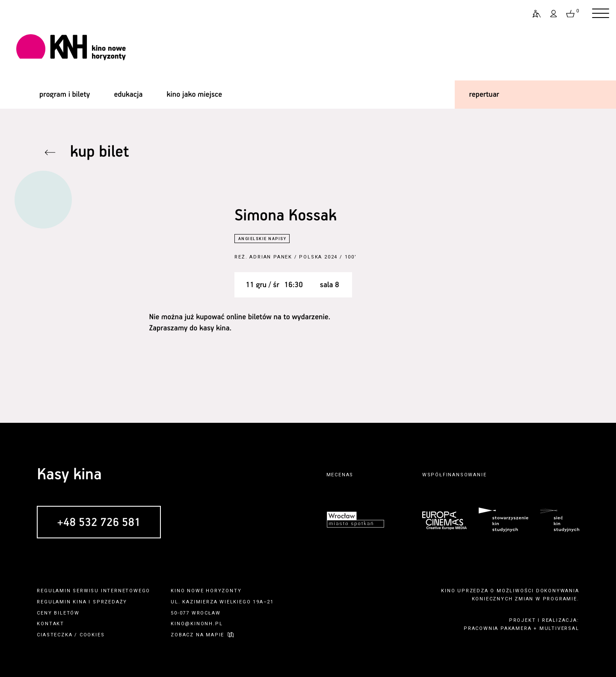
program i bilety (65, 95)
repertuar (484, 95)
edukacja (128, 95)
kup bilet (100, 152)
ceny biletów (58, 613)
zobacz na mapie (197, 635)
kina (80, 602)
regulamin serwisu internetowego (93, 591)
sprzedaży (110, 602)
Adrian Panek (271, 257)
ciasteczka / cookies (71, 635)
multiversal (559, 628)
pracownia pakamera (498, 628)
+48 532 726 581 (99, 523)
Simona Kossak (285, 216)
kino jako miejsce (195, 95)
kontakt (50, 624)
